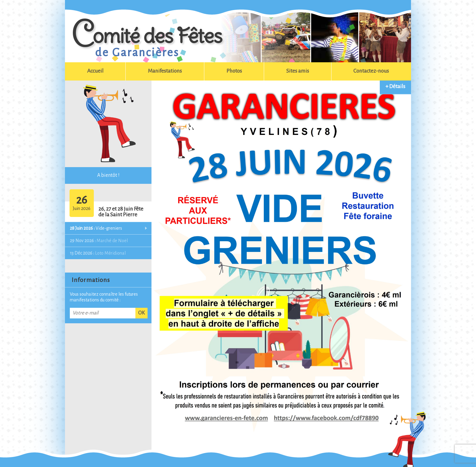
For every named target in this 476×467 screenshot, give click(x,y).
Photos (234, 71)
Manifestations (165, 71)
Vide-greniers (96, 228)
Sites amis (298, 71)
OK (141, 313)
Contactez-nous (371, 71)
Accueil (95, 71)
